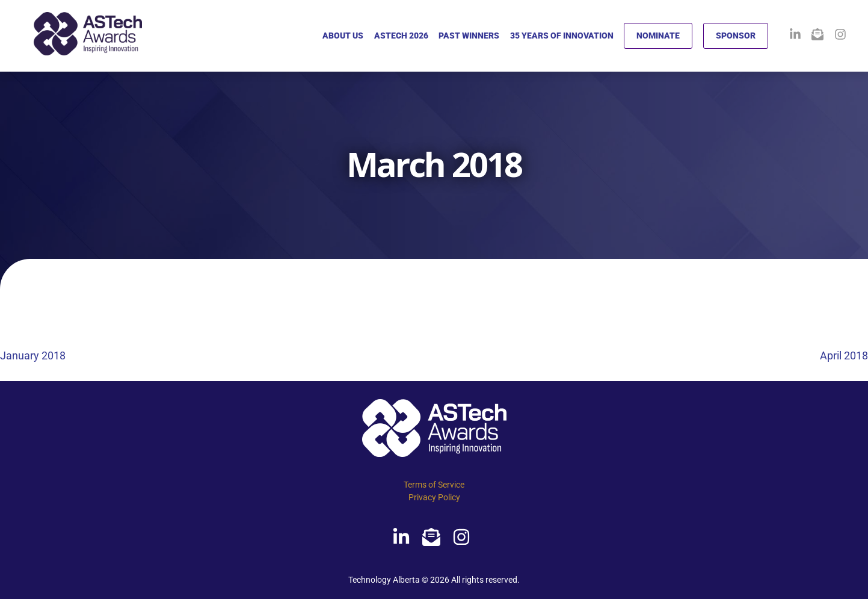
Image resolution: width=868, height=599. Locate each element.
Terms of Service (434, 485)
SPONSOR (736, 36)
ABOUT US (343, 36)
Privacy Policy (434, 497)
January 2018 (33, 355)
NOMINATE (658, 36)
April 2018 (844, 355)
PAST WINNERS (469, 36)
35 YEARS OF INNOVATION (562, 36)
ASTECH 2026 (401, 36)
